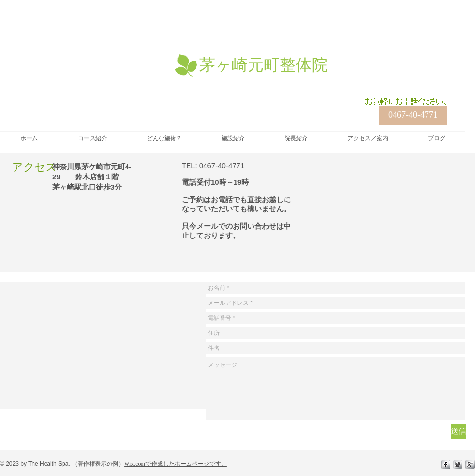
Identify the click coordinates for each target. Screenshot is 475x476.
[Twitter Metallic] (458, 465)
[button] (92, 138)
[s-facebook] (446, 465)
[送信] (459, 431)
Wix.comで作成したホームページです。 (175, 464)
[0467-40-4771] (413, 115)
